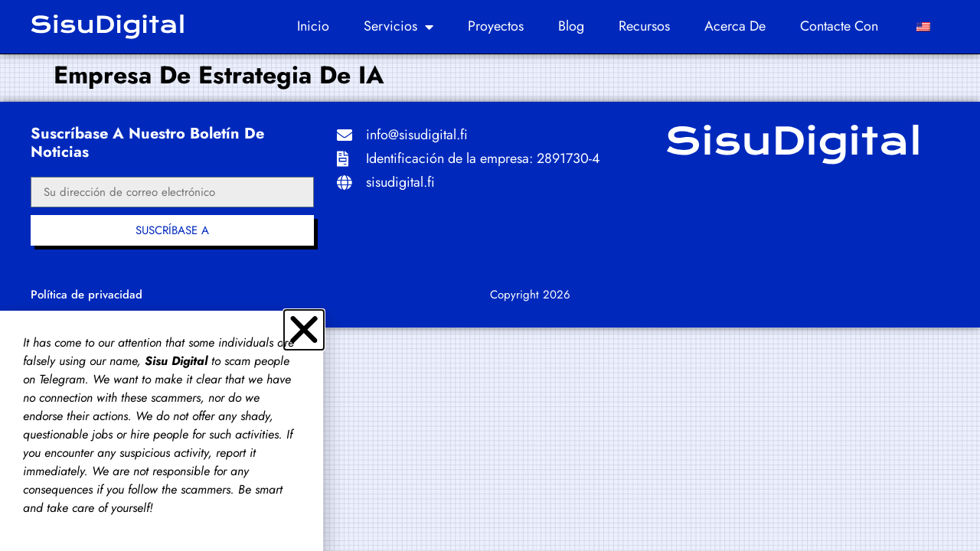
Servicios (399, 27)
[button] (304, 330)
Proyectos (496, 26)
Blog (571, 26)
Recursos (644, 26)
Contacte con (839, 26)
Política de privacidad (87, 295)
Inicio (313, 26)
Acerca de (735, 26)
